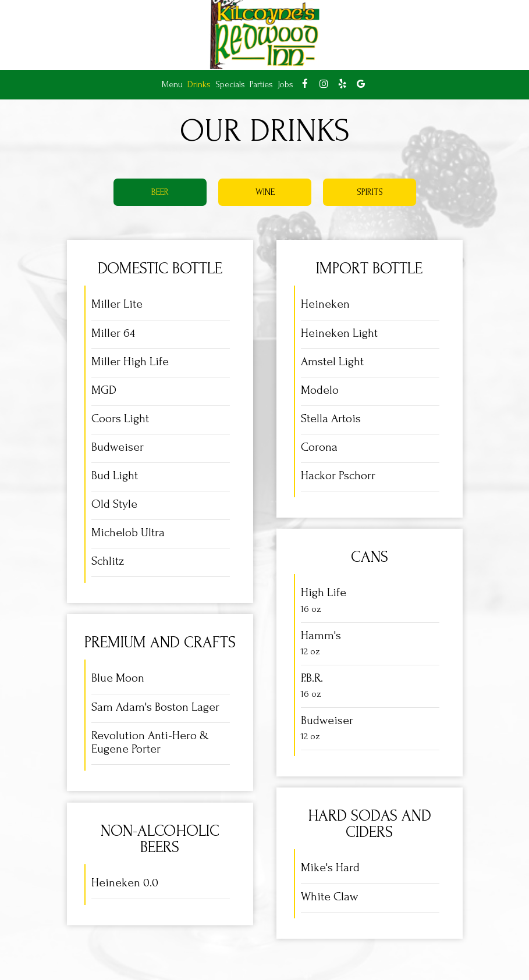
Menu (172, 84)
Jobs (285, 84)
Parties (261, 84)
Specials (230, 84)
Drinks (199, 84)
